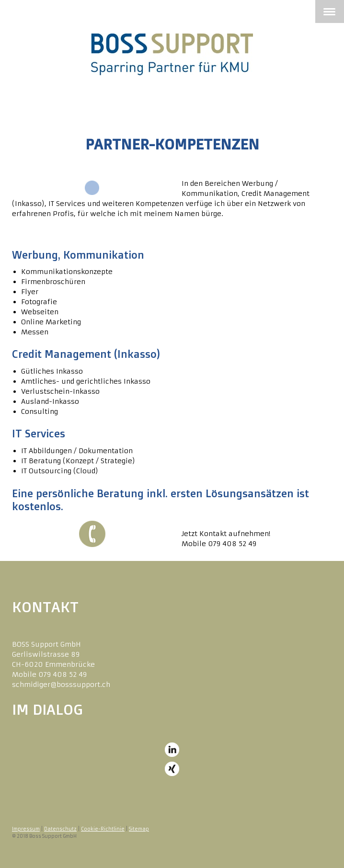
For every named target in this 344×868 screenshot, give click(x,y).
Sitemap (139, 829)
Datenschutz (60, 829)
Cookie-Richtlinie (103, 829)
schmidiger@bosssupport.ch (61, 685)
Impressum (26, 829)
